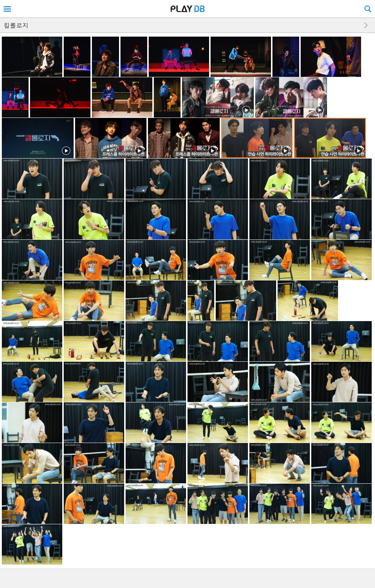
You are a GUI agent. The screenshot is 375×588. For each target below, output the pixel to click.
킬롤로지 (16, 25)
